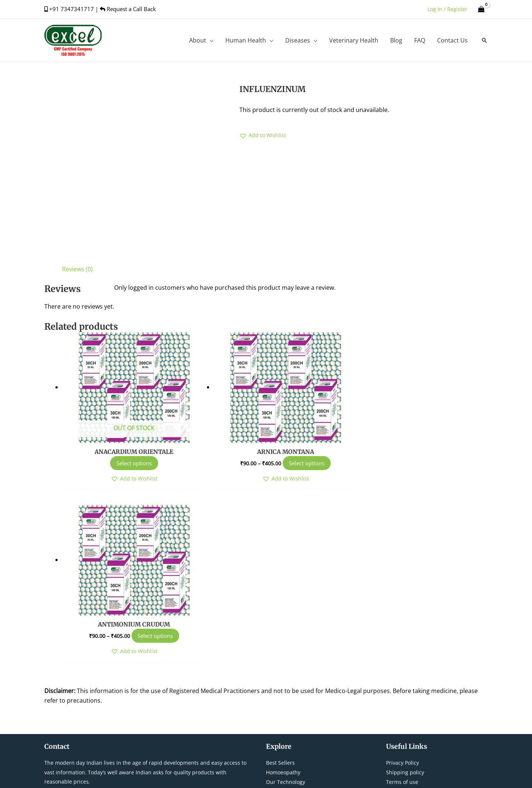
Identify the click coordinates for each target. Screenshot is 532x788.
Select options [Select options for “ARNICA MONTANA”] (296, 463)
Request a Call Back (128, 9)
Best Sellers (280, 590)
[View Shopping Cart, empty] (481, 9)
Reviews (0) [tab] (77, 269)
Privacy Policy (403, 590)
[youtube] (448, 660)
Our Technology (286, 610)
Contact (275, 619)
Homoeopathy (283, 600)
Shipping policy (405, 600)
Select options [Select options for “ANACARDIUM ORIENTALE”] (130, 463)
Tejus (363, 774)
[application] (210, 40)
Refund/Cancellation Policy (419, 619)
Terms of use (402, 610)
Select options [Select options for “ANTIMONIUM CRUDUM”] (440, 463)
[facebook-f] (394, 660)
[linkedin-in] (464, 660)
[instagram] (430, 660)
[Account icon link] (447, 9)
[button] (484, 40)
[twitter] (412, 660)
